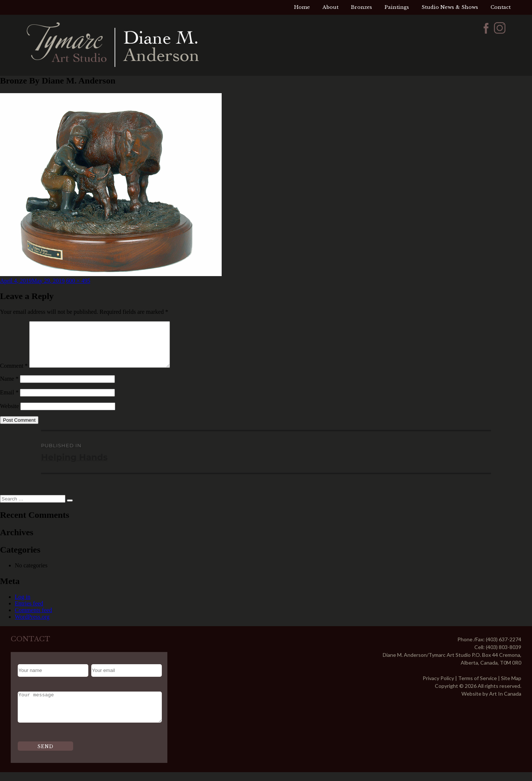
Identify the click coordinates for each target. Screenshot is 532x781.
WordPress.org (32, 626)
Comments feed (33, 619)
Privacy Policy (438, 687)
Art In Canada (505, 702)
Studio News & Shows (450, 7)
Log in (23, 606)
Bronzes (362, 7)
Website (9, 415)
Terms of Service (478, 687)
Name (9, 388)
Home (302, 7)
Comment (14, 375)
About (330, 7)
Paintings (397, 7)
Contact (501, 7)
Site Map (511, 687)
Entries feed (29, 612)
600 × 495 (78, 281)
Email (9, 401)
